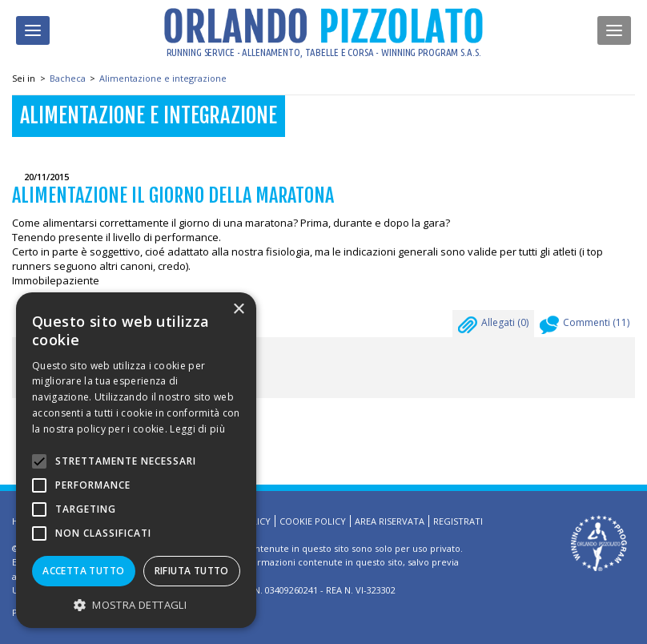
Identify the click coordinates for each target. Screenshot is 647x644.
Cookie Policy (313, 521)
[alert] (136, 460)
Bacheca (68, 78)
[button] (136, 604)
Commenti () (585, 327)
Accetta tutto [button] (83, 571)
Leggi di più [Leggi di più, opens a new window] (197, 429)
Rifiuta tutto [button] (192, 571)
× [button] (238, 310)
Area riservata (390, 521)
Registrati (458, 521)
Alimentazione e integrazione (163, 78)
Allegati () (493, 327)
